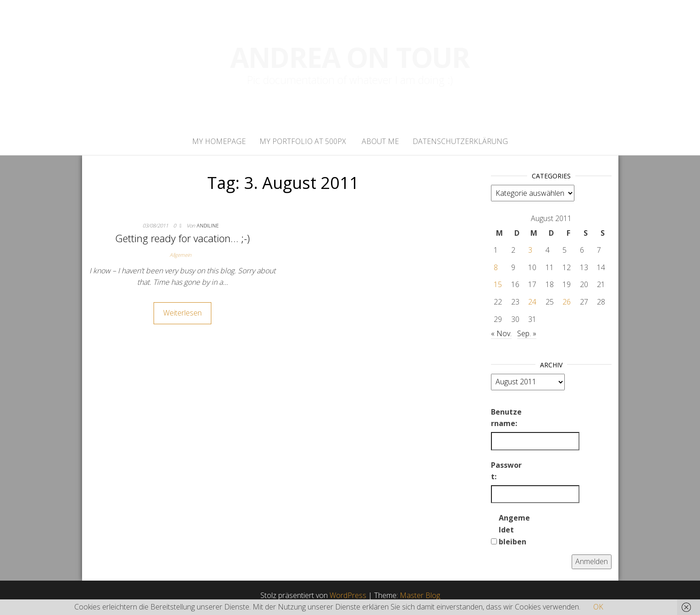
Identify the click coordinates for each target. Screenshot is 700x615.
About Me (379, 141)
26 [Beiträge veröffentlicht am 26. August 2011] (567, 302)
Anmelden (592, 561)
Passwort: (506, 471)
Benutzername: (506, 418)
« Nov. (501, 333)
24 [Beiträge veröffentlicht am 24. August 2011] (532, 302)
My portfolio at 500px (303, 141)
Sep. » (527, 333)
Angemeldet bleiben (514, 529)
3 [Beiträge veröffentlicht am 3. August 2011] (530, 250)
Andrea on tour (350, 57)
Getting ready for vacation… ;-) (182, 238)
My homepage (219, 141)
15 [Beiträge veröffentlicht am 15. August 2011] (498, 284)
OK (598, 607)
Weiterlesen (182, 313)
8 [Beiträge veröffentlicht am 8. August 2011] (496, 267)
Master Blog (420, 595)
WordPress (348, 595)
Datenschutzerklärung (460, 141)
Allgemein (180, 255)
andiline (208, 225)
